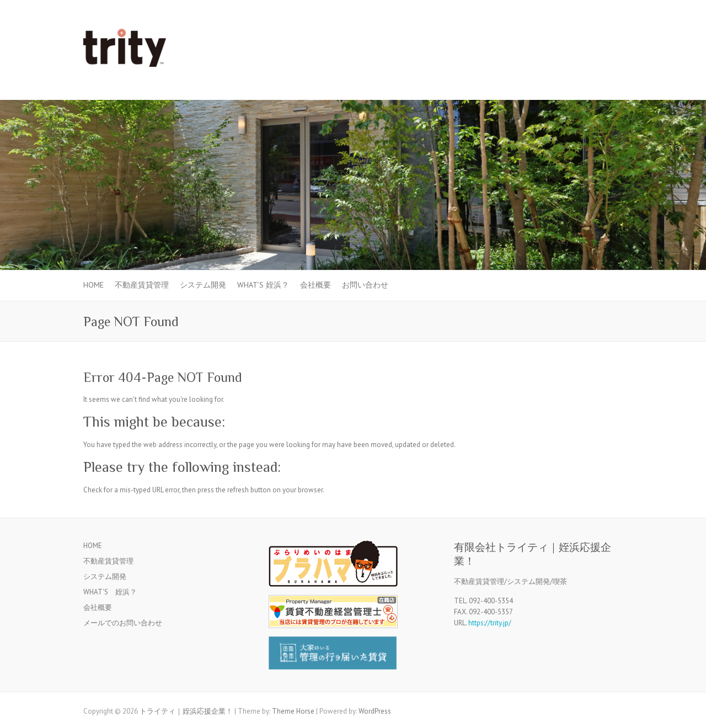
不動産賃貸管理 (142, 285)
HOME (93, 285)
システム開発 (203, 285)
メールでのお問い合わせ (123, 623)
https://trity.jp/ (490, 623)
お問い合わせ (365, 285)
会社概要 (315, 285)
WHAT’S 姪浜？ (263, 285)
